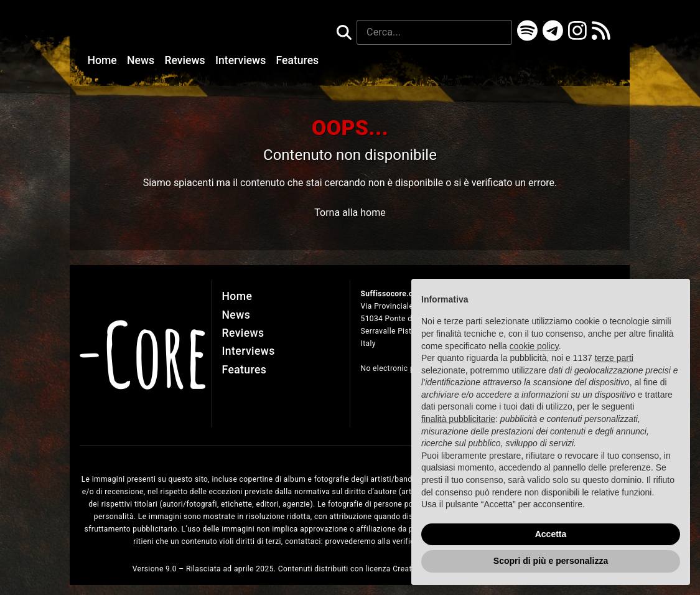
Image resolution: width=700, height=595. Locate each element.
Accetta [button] (551, 534)
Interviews (242, 60)
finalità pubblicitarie (458, 419)
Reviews (186, 60)
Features (298, 60)
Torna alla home (350, 213)
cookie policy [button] (534, 346)
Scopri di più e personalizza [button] (551, 561)
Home (103, 60)
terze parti (614, 358)
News (142, 60)
